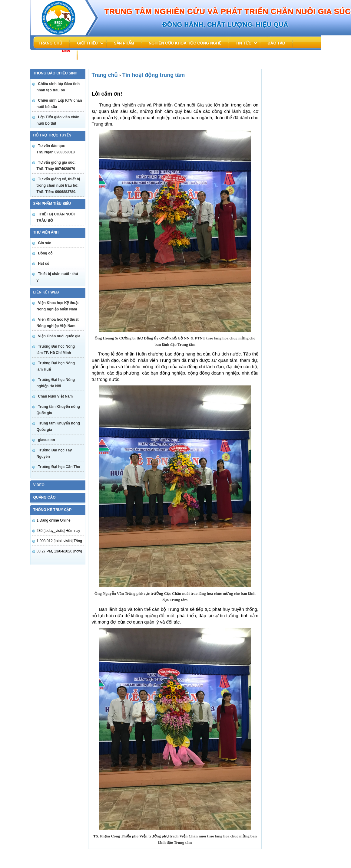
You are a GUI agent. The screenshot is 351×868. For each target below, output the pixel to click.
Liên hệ (92, 55)
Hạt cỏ (44, 264)
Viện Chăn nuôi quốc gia (59, 336)
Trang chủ (51, 43)
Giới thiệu (87, 43)
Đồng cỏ (45, 253)
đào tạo (276, 43)
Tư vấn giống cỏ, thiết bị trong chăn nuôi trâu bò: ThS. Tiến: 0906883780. (58, 185)
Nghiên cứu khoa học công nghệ (185, 43)
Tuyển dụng (53, 53)
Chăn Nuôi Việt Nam (56, 396)
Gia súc (45, 243)
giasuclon (47, 440)
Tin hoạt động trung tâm (154, 75)
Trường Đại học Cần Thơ (59, 467)
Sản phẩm (124, 43)
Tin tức (243, 43)
